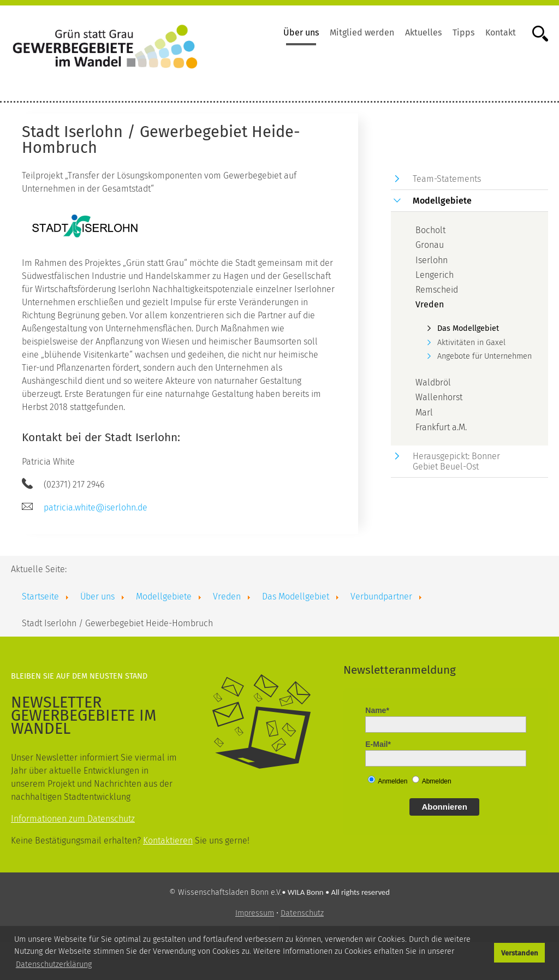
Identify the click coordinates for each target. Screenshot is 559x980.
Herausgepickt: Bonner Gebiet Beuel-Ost (456, 461)
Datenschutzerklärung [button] (54, 964)
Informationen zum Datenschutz (73, 819)
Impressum (255, 913)
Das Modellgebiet (468, 328)
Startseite (40, 596)
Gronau (430, 245)
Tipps (463, 32)
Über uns (301, 32)
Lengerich (435, 275)
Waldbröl (433, 382)
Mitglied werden (362, 32)
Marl (424, 412)
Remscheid (437, 290)
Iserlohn (432, 260)
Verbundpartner (381, 596)
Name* (377, 710)
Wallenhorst (439, 397)
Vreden (430, 304)
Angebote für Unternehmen (484, 356)
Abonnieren (444, 807)
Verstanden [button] (520, 953)
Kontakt (501, 32)
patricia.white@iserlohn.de (96, 507)
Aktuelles (423, 32)
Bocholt (430, 230)
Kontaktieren (168, 841)
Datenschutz (302, 913)
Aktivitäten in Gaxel (471, 343)
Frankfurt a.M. (441, 427)
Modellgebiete (442, 201)
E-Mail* (378, 744)
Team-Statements (447, 179)
